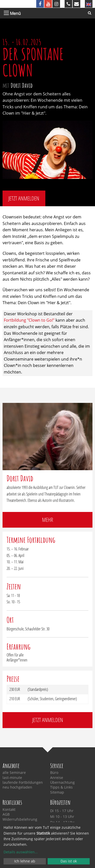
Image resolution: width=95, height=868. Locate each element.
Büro (54, 773)
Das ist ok (69, 861)
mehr (48, 520)
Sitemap (57, 792)
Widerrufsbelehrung (20, 819)
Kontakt (9, 810)
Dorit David (22, 85)
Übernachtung (62, 782)
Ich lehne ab (25, 861)
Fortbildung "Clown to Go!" (29, 320)
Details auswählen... (21, 852)
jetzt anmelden (24, 198)
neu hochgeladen (17, 787)
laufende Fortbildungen (23, 782)
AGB (6, 814)
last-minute (12, 778)
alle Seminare (14, 773)
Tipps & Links (61, 787)
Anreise (57, 778)
